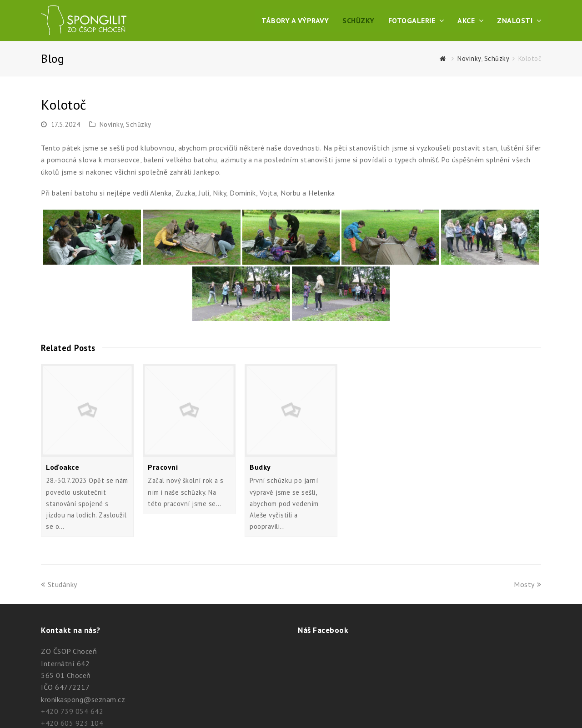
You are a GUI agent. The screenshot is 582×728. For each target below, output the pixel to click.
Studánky (59, 584)
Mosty (527, 584)
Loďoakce (63, 467)
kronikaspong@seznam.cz (83, 699)
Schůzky (139, 124)
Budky (260, 467)
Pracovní (163, 467)
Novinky (111, 124)
